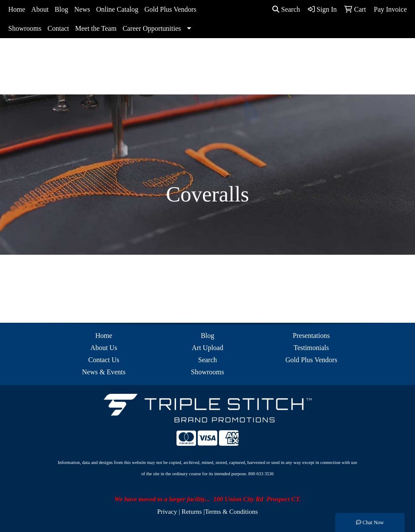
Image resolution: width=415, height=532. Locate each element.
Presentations (311, 336)
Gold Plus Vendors (170, 9)
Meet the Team (96, 28)
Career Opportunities (152, 28)
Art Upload (207, 348)
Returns (192, 512)
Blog (61, 9)
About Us (104, 348)
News (82, 9)
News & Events (104, 372)
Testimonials (311, 348)
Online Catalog (117, 9)
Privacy (167, 512)
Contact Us (104, 360)
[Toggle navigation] (13, 85)
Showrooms (25, 28)
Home (17, 9)
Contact (58, 28)
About (40, 9)
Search (286, 9)
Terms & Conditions (231, 512)
